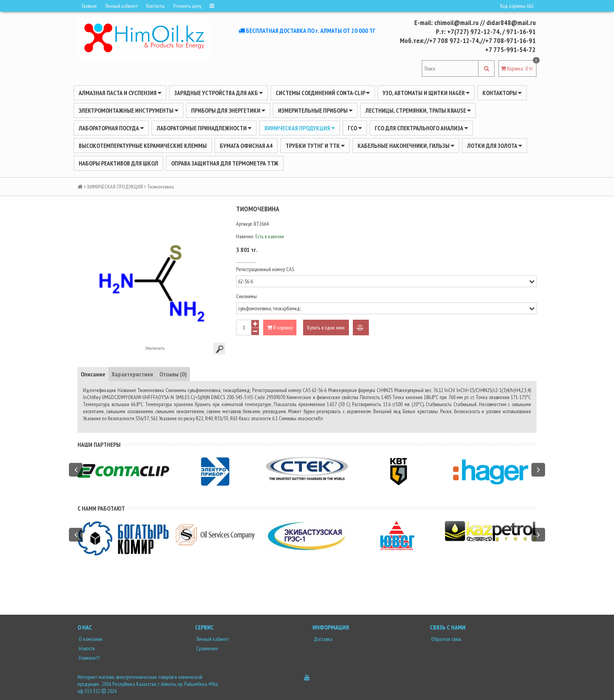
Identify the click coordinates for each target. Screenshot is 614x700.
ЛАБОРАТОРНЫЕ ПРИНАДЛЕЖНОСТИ (204, 128)
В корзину (280, 328)
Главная (89, 6)
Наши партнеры (99, 444)
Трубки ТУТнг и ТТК (315, 146)
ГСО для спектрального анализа (421, 128)
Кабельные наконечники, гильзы (406, 146)
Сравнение (207, 648)
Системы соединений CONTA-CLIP (323, 93)
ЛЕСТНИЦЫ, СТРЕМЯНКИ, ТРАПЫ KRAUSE (418, 110)
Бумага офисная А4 (246, 146)
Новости (86, 648)
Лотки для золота (495, 146)
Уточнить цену (187, 6)
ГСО (355, 128)
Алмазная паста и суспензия (120, 93)
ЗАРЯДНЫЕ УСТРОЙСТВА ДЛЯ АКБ (219, 93)
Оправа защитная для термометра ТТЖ (225, 163)
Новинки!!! (89, 658)
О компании (90, 639)
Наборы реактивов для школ (118, 163)
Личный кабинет (121, 6)
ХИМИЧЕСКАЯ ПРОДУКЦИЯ (300, 128)
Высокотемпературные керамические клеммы (143, 146)
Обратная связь (446, 639)
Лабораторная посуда (111, 128)
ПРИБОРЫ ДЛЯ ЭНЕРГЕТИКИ (228, 110)
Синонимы (247, 296)
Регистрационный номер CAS (265, 269)
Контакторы (502, 93)
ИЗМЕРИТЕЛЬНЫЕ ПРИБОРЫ (315, 110)
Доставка (322, 639)
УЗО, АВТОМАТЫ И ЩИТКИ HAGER (426, 93)
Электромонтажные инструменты (128, 110)
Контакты (155, 6)
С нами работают (101, 508)
